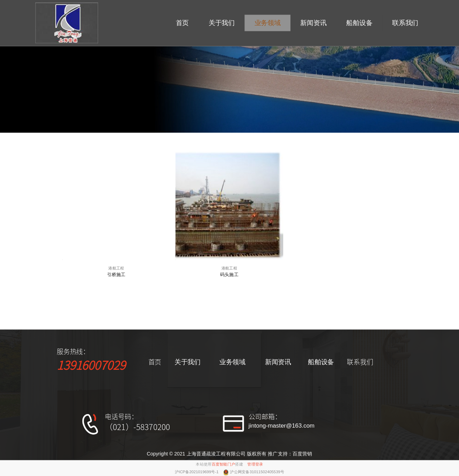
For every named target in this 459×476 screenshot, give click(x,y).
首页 (182, 23)
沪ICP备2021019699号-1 (197, 472)
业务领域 (268, 23)
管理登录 (255, 464)
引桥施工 (116, 274)
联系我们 (405, 23)
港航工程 (116, 268)
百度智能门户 (224, 464)
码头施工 (229, 274)
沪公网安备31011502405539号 (257, 472)
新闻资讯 (313, 23)
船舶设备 (359, 23)
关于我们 (222, 23)
